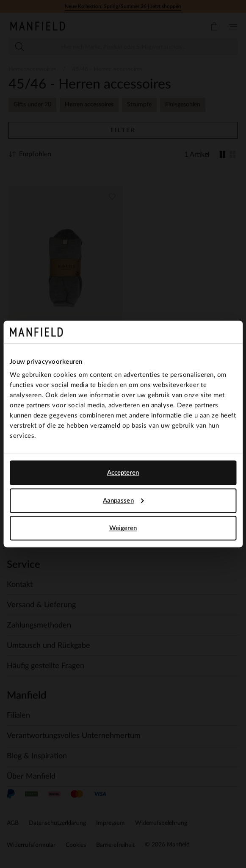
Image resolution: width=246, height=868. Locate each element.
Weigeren (123, 528)
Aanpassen (123, 500)
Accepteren (123, 473)
